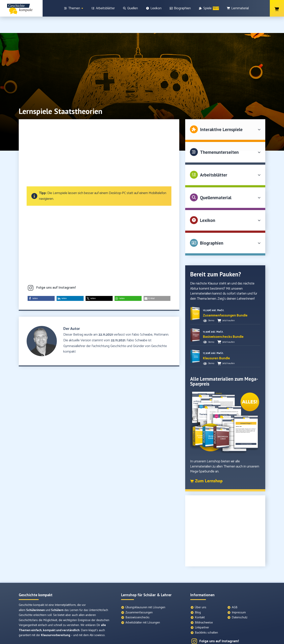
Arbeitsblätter (214, 158)
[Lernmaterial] (238, 8)
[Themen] (74, 8)
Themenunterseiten (219, 136)
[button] (41, 282)
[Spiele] (209, 8)
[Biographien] (180, 8)
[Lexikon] (154, 8)
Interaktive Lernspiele (221, 113)
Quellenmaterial (216, 181)
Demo (211, 304)
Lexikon (208, 204)
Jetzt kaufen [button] (229, 304)
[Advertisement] (99, 138)
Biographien (212, 227)
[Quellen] (130, 8)
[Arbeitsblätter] (103, 8)
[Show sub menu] (82, 8)
